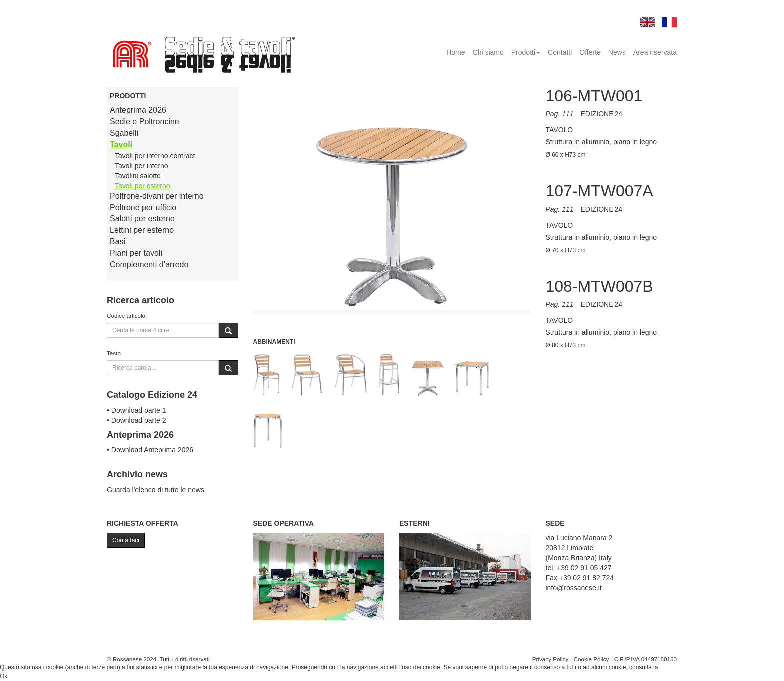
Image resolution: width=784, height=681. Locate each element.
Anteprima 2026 (138, 110)
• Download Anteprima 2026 (150, 450)
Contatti (560, 52)
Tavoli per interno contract (155, 156)
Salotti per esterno (142, 219)
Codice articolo (126, 316)
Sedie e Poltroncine (145, 122)
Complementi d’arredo (149, 265)
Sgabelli (124, 133)
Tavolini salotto (138, 176)
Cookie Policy (592, 659)
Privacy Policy (551, 659)
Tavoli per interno (142, 166)
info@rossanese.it (574, 588)
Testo (114, 353)
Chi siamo (488, 52)
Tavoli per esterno (143, 186)
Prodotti (526, 52)
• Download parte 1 (137, 410)
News (617, 52)
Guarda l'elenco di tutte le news (156, 490)
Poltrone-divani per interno (157, 196)
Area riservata (655, 52)
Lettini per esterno (142, 230)
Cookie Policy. (679, 667)
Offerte (590, 52)
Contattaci (126, 540)
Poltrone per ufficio (143, 208)
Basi (118, 242)
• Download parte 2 (137, 420)
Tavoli (121, 145)
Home (456, 52)
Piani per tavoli (136, 253)
